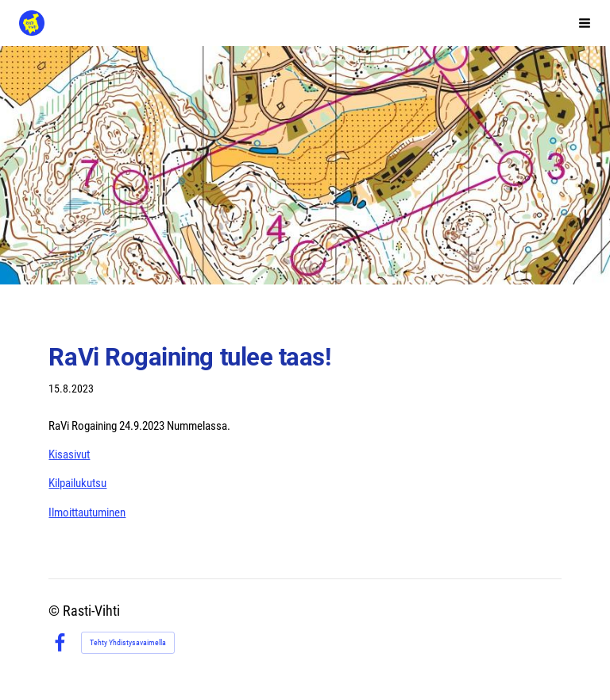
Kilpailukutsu (77, 483)
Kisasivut (69, 454)
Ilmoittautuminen (87, 512)
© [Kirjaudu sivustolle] (56, 611)
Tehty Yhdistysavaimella (128, 642)
